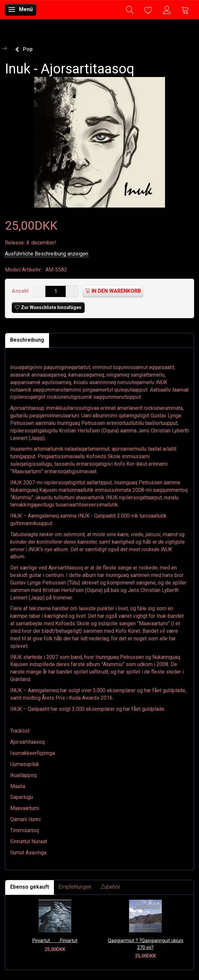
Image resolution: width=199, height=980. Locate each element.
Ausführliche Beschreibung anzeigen (47, 254)
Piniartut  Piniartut (55, 941)
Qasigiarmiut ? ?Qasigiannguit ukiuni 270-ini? (146, 944)
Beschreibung (27, 340)
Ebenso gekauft (30, 887)
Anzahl (21, 291)
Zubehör (111, 887)
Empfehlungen (75, 887)
